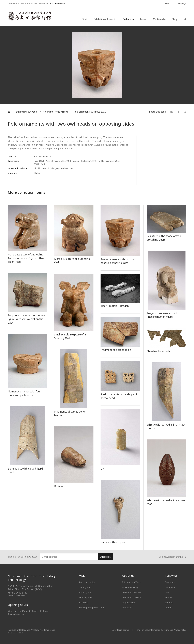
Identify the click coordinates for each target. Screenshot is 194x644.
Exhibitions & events (105, 19)
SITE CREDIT (19, 633)
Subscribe (105, 557)
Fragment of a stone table (116, 350)
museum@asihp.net (17, 595)
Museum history (130, 587)
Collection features (132, 592)
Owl (103, 469)
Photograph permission (91, 608)
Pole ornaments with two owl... (90, 112)
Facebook (170, 582)
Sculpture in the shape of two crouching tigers (165, 238)
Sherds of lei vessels (159, 351)
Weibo (168, 608)
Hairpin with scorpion (113, 542)
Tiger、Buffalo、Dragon (115, 306)
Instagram (170, 587)
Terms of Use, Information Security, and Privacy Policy (161, 630)
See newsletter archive (173, 557)
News (168, 3)
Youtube (169, 602)
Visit (85, 19)
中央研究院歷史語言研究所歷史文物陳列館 (31, 16)
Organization (129, 602)
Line (167, 592)
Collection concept (131, 597)
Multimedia (159, 19)
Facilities (84, 602)
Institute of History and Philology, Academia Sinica (32, 630)
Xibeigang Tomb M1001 (56, 112)
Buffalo (58, 486)
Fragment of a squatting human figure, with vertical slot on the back (27, 319)
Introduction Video (132, 582)
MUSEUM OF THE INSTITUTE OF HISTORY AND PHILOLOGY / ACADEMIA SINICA (36, 4)
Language (182, 3)
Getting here (86, 597)
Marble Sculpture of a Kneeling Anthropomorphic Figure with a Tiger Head (26, 258)
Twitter (169, 597)
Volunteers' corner (120, 630)
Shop (175, 19)
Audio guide (85, 592)
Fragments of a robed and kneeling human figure (163, 315)
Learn (143, 19)
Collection (128, 19)
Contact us (127, 608)
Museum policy (87, 582)
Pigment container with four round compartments (25, 393)
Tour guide (85, 587)
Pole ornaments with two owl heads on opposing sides (118, 261)
